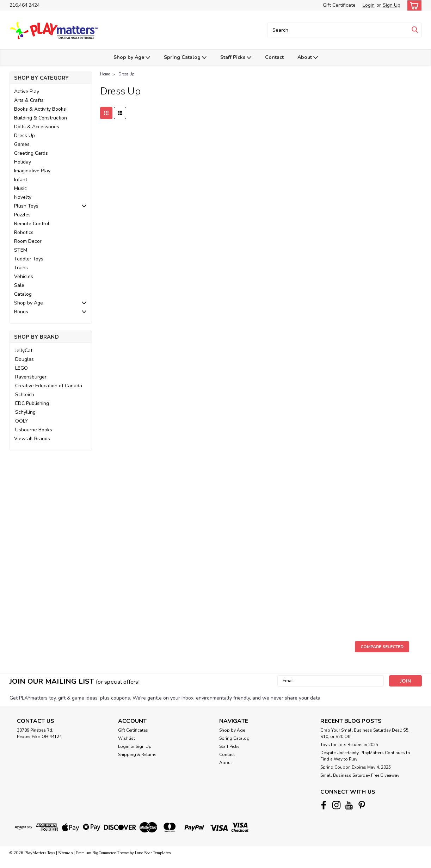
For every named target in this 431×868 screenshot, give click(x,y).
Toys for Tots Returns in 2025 (349, 745)
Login (369, 5)
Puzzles (22, 215)
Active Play (27, 91)
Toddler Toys (29, 259)
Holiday (23, 162)
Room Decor (28, 241)
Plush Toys (26, 206)
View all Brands (32, 439)
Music (20, 188)
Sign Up (392, 5)
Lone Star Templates (153, 853)
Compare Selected (382, 647)
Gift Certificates (133, 730)
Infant (21, 180)
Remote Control (32, 224)
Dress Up (24, 136)
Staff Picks (236, 58)
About (308, 58)
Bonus (21, 312)
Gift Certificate (339, 5)
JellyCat (24, 350)
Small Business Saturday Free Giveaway (360, 775)
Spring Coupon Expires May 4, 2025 (356, 767)
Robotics (24, 232)
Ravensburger (31, 377)
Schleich (25, 395)
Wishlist (127, 738)
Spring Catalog (185, 58)
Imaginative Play (32, 171)
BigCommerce (104, 853)
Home (105, 74)
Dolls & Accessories (37, 127)
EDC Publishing (32, 403)
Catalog (23, 294)
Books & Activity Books (40, 109)
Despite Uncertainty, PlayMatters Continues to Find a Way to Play (365, 756)
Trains (21, 268)
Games (22, 144)
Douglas (24, 359)
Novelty (23, 197)
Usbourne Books (34, 430)
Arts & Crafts (29, 100)
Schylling (25, 412)
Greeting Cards (31, 153)
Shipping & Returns (137, 755)
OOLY (21, 421)
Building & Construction (41, 118)
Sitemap (65, 853)
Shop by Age (132, 58)
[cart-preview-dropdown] (413, 5)
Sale (19, 285)
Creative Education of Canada (49, 386)
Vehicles (24, 276)
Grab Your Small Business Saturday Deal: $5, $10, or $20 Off (365, 733)
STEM (21, 250)
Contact (274, 57)
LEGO (21, 368)
